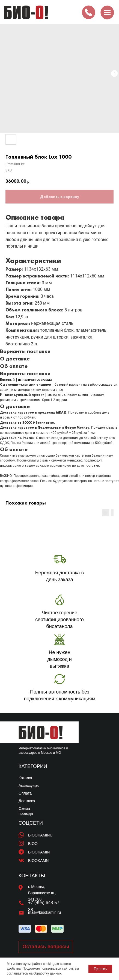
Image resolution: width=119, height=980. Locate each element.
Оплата (25, 793)
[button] (46, 947)
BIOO (33, 844)
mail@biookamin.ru (44, 912)
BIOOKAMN (38, 861)
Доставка (27, 801)
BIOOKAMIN (39, 852)
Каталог (26, 778)
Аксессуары (29, 786)
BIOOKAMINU (40, 835)
